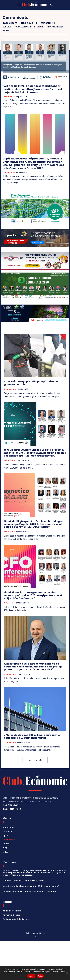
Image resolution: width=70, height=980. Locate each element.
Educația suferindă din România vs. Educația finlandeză (29, 892)
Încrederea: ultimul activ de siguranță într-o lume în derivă (31, 886)
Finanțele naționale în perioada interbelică (23, 881)
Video (5, 30)
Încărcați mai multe (35, 760)
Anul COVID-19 (29, 23)
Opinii (39, 27)
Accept (31, 976)
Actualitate (9, 23)
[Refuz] (67, 973)
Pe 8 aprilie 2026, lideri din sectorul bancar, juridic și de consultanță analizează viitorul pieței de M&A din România (32, 89)
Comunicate (9, 97)
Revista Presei (54, 27)
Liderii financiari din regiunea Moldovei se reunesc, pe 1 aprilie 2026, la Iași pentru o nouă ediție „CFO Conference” (33, 595)
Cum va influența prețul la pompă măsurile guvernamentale (31, 383)
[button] (51, 5)
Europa (6, 27)
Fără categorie (23, 27)
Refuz (40, 976)
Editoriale (46, 23)
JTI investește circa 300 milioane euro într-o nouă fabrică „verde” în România (32, 736)
